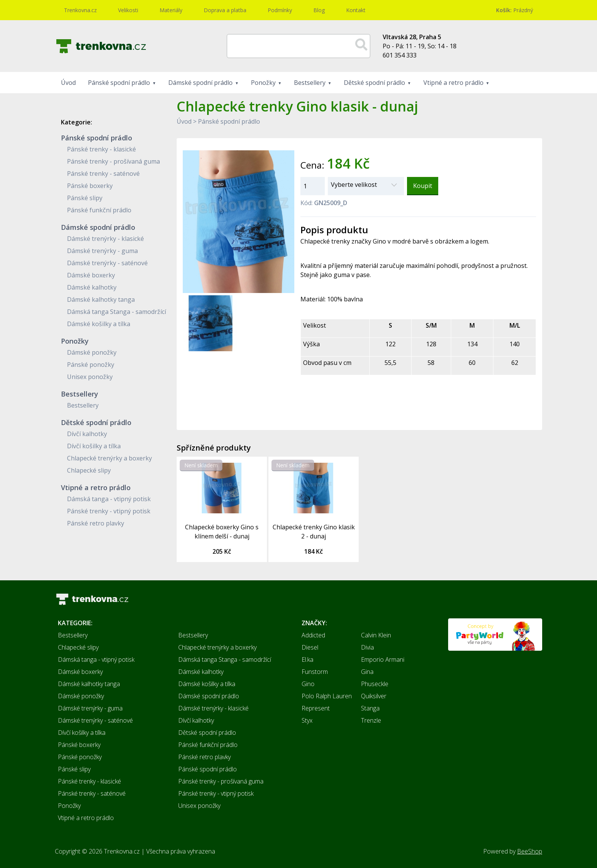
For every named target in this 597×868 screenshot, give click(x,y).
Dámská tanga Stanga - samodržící (117, 312)
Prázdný (515, 10)
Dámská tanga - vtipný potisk (109, 499)
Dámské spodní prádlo (200, 83)
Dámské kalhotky (92, 287)
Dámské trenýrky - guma (102, 251)
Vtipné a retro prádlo (453, 83)
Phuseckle (375, 684)
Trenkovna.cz (80, 10)
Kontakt (356, 10)
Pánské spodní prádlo (119, 83)
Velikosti (128, 10)
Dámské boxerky (91, 275)
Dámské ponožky (92, 352)
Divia (367, 647)
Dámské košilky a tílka (99, 324)
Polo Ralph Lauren (327, 696)
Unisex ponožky (90, 377)
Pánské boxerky (90, 186)
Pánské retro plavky (96, 523)
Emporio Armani (383, 659)
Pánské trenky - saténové (103, 174)
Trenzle (371, 720)
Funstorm (315, 672)
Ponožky (263, 83)
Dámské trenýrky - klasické (105, 239)
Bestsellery (310, 83)
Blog (319, 10)
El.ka (307, 659)
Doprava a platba (225, 10)
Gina (367, 672)
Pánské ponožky (91, 365)
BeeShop (530, 851)
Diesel (310, 647)
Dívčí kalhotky (87, 434)
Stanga (370, 708)
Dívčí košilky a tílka (94, 446)
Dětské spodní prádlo (374, 83)
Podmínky (280, 10)
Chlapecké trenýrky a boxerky (109, 458)
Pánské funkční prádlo (99, 210)
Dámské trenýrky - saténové (107, 263)
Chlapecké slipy (89, 470)
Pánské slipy (85, 198)
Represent (316, 708)
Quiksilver (374, 696)
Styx (307, 720)
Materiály (171, 10)
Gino (308, 684)
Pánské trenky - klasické (101, 149)
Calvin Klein (376, 635)
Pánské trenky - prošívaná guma (113, 161)
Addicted (313, 635)
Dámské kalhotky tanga (101, 299)
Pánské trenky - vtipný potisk (109, 511)
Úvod (68, 83)
